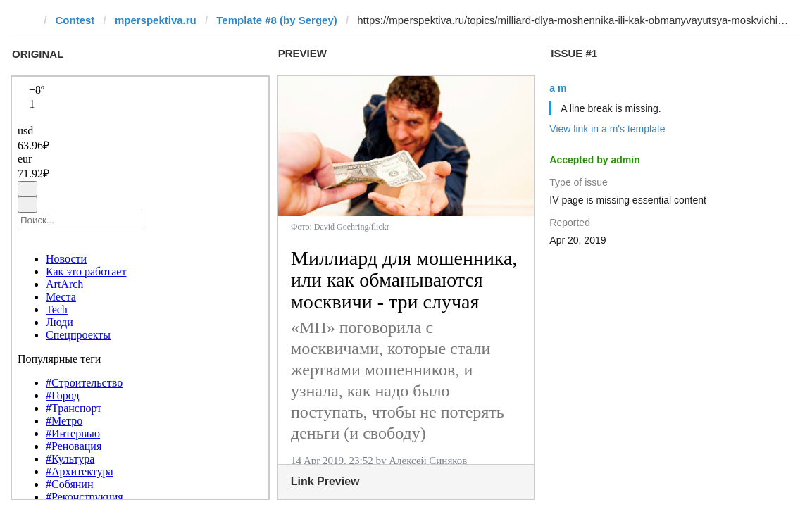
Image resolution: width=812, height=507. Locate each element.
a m (558, 88)
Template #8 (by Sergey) (276, 20)
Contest (75, 20)
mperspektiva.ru (156, 20)
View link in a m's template (607, 129)
